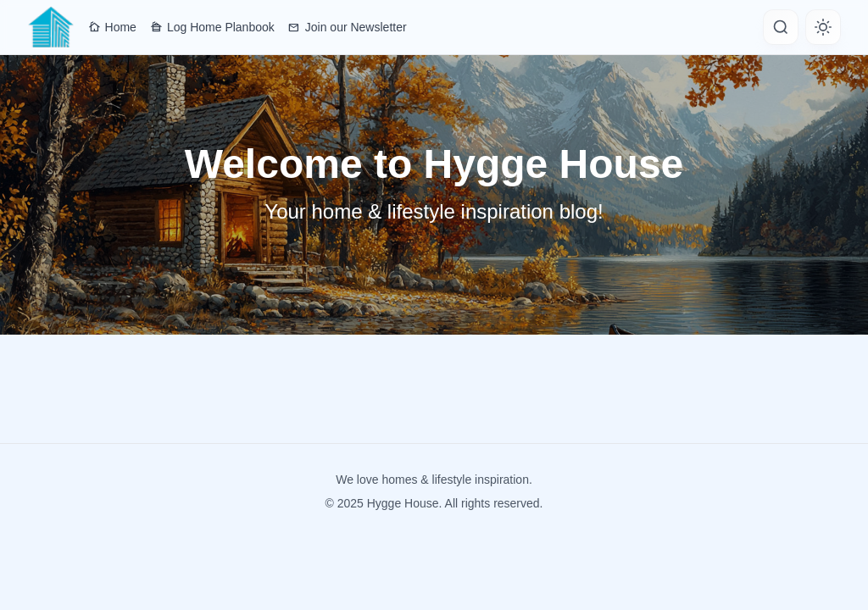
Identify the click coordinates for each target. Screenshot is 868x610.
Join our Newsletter (348, 27)
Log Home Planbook (212, 27)
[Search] (781, 27)
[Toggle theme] (823, 27)
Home (112, 27)
